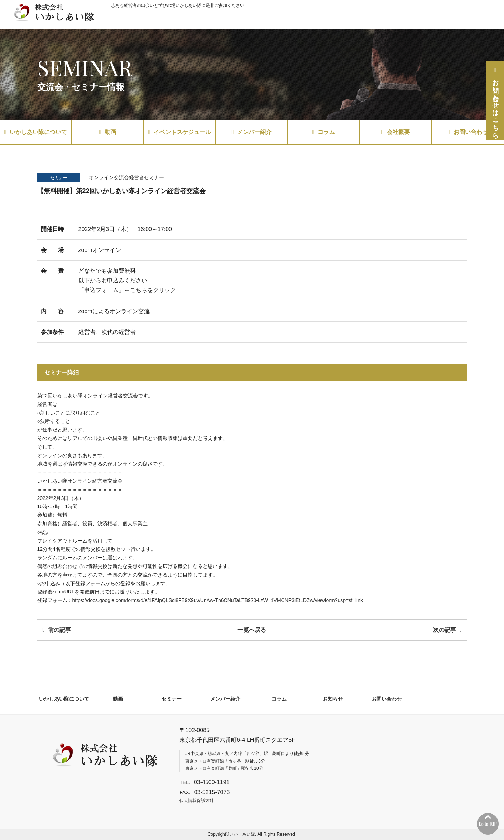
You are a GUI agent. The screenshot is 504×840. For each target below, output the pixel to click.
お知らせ (333, 699)
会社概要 (396, 132)
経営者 (136, 177)
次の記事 (447, 630)
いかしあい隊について (36, 132)
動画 (108, 132)
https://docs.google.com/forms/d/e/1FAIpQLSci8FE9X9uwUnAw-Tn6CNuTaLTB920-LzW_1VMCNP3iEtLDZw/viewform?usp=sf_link (218, 600)
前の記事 (57, 630)
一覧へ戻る (252, 630)
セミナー (59, 178)
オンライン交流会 (109, 177)
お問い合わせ (468, 132)
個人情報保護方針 (197, 801)
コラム (324, 132)
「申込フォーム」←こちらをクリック (127, 290)
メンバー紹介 (252, 132)
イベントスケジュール (180, 132)
